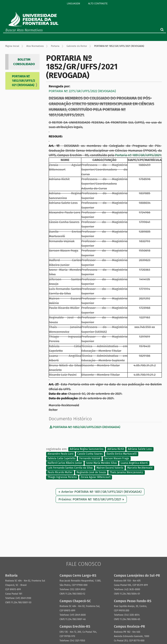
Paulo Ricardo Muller (60, 473)
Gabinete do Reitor (77, 46)
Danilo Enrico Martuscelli (122, 454)
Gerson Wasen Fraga (117, 458)
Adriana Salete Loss (140, 449)
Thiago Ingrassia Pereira (62, 477)
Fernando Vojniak (90, 458)
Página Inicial (12, 46)
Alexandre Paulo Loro (61, 454)
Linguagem (73, 4)
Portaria (55, 46)
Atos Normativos (35, 46)
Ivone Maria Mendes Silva (101, 463)
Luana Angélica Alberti (134, 463)
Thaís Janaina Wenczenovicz (126, 473)
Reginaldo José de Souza (91, 473)
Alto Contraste (98, 4)
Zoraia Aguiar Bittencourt (96, 477)
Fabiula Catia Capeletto (62, 458)
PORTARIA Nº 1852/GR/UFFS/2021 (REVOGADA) (23, 81)
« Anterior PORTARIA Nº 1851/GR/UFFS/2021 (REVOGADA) (100, 492)
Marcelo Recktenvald (140, 468)
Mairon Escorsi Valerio (110, 468)
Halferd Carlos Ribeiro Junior (65, 463)
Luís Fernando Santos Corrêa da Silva (70, 468)
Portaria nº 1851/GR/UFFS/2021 (138, 155)
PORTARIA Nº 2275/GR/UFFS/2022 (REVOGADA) (82, 91)
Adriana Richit (116, 449)
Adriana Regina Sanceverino (87, 449)
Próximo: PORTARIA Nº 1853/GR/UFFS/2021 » (91, 499)
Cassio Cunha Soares (90, 454)
